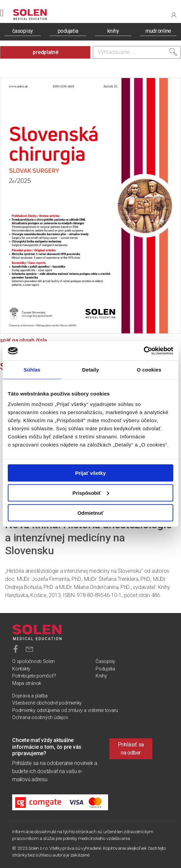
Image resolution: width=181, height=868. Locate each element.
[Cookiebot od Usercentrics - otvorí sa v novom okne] (144, 351)
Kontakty (21, 669)
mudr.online (158, 31)
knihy (113, 31)
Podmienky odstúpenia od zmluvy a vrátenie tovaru (65, 710)
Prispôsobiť (91, 493)
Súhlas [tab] (32, 369)
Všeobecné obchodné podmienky (47, 703)
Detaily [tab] (90, 369)
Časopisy (105, 661)
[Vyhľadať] (173, 52)
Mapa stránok (27, 683)
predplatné (46, 52)
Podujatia (105, 669)
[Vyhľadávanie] (137, 52)
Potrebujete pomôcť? (34, 676)
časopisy (23, 31)
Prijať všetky (91, 473)
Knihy (101, 676)
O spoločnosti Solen (33, 661)
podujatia (68, 31)
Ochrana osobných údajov (40, 718)
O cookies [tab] (149, 369)
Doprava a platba (30, 696)
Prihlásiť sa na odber (131, 749)
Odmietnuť (90, 513)
